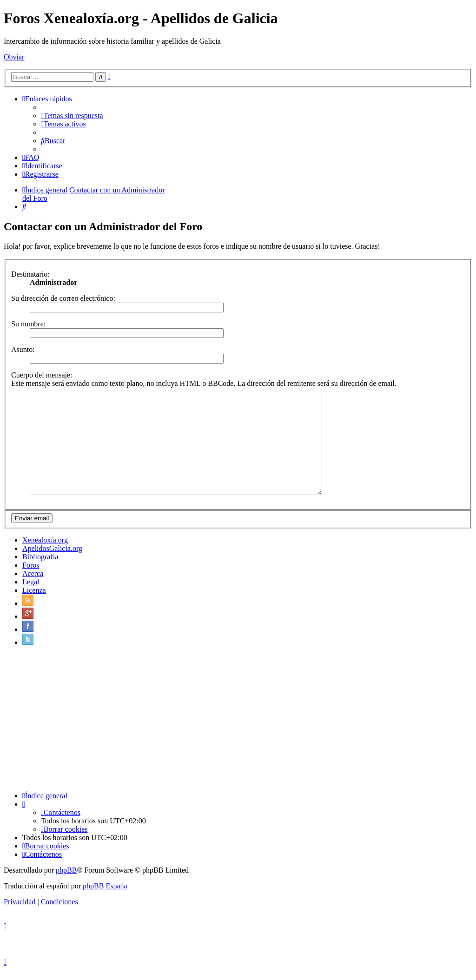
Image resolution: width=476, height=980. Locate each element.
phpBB (66, 880)
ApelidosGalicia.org (52, 558)
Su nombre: (28, 324)
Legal (31, 592)
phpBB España (105, 896)
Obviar (14, 57)
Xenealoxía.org (45, 550)
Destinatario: (30, 274)
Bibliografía (40, 566)
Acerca (33, 583)
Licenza (34, 600)
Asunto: (23, 349)
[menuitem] (72, 116)
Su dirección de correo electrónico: (63, 298)
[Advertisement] (238, 729)
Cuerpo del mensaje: (42, 375)
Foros (31, 575)
